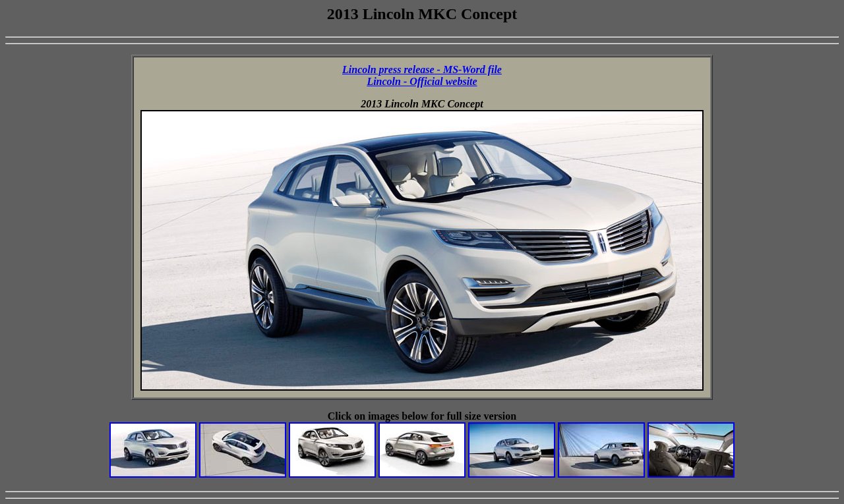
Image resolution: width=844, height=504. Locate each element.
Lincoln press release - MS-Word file (422, 70)
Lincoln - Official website (422, 81)
